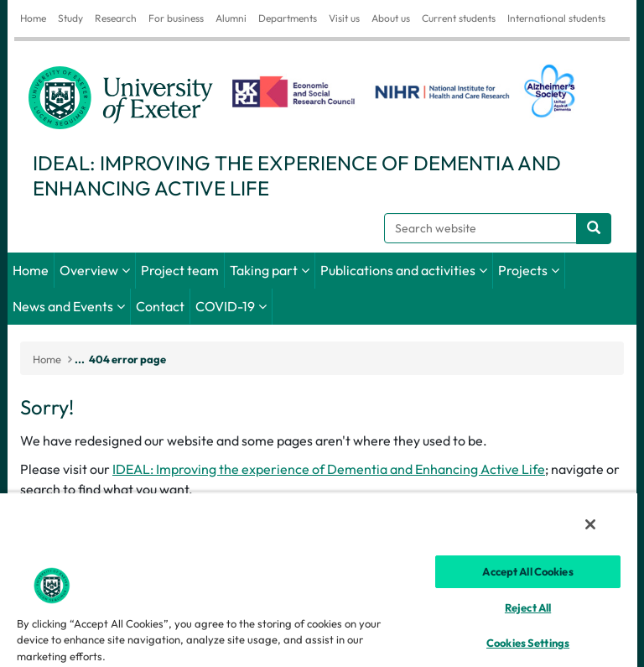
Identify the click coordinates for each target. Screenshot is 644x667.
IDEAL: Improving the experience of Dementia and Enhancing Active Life (329, 469)
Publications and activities (398, 270)
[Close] (590, 524)
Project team (180, 270)
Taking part (264, 270)
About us (391, 18)
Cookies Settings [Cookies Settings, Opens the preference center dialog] (528, 643)
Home (33, 18)
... (80, 359)
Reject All (528, 607)
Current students (459, 18)
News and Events (63, 306)
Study (70, 18)
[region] (319, 579)
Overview (89, 270)
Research (116, 18)
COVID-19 (225, 306)
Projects (523, 270)
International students (556, 18)
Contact (160, 306)
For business (176, 18)
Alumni (231, 18)
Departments (288, 18)
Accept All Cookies (527, 571)
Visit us (344, 18)
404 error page (127, 359)
